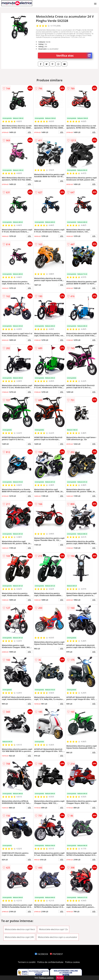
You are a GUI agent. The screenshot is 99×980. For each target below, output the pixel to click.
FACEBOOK (41, 954)
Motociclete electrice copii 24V (19, 937)
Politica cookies (73, 962)
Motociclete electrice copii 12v (53, 929)
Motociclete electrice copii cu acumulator (57, 937)
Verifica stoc (74, 56)
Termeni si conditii (27, 962)
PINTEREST (56, 954)
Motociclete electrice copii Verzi (20, 929)
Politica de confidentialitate (50, 962)
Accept (60, 978)
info (29, 132)
